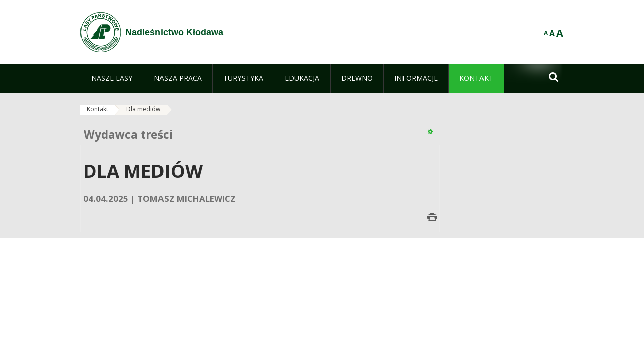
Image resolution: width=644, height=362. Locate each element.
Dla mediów (143, 109)
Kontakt (97, 109)
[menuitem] (112, 78)
